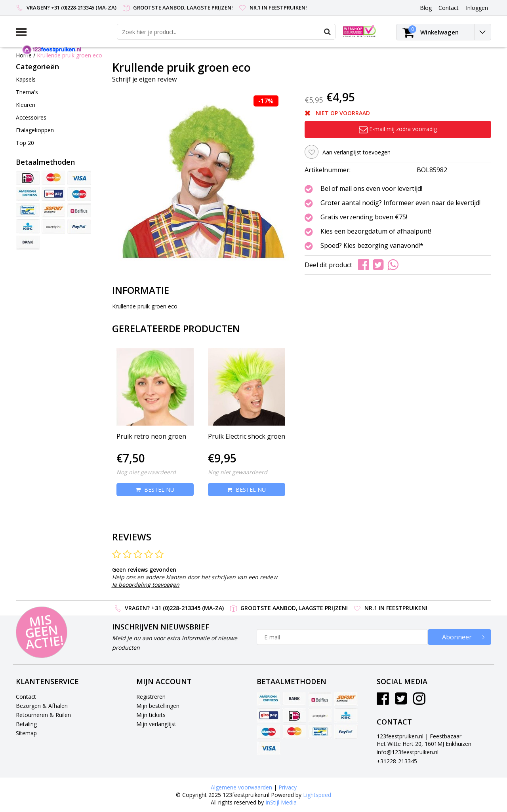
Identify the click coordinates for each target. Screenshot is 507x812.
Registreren (151, 697)
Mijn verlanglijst (156, 724)
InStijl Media (281, 802)
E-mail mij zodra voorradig (398, 129)
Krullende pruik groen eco (70, 55)
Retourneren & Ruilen (43, 715)
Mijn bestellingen (158, 706)
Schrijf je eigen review (144, 79)
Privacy (288, 787)
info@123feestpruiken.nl (408, 752)
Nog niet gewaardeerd (146, 472)
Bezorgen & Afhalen (42, 706)
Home (24, 55)
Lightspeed (317, 795)
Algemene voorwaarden (241, 787)
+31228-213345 (397, 761)
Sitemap (26, 733)
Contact (26, 697)
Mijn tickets (151, 715)
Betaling (26, 724)
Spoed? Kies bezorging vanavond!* (372, 246)
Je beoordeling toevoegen (146, 585)
